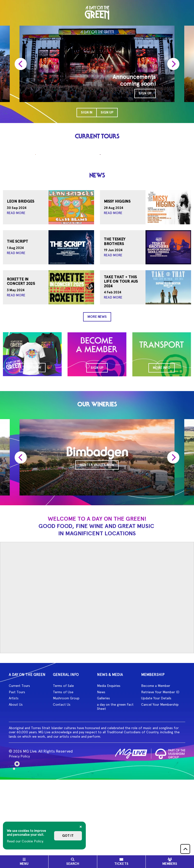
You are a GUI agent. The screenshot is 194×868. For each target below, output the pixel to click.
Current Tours (19, 762)
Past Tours (17, 768)
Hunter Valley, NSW (97, 541)
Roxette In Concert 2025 (21, 357)
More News (97, 393)
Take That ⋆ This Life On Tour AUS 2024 (121, 357)
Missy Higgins (117, 278)
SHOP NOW (32, 443)
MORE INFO (162, 444)
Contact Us (62, 780)
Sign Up (107, 112)
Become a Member (156, 762)
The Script (17, 318)
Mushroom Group (66, 774)
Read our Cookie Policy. (25, 841)
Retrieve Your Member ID (160, 768)
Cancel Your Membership (160, 780)
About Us (16, 780)
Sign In (87, 112)
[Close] (81, 827)
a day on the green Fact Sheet (115, 782)
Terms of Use (63, 768)
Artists (14, 774)
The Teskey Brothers (115, 318)
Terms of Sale (63, 762)
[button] (185, 849)
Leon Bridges (20, 278)
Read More (16, 289)
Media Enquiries (109, 762)
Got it (68, 836)
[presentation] (21, 64)
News (101, 768)
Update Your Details (156, 774)
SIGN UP (145, 93)
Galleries (103, 774)
